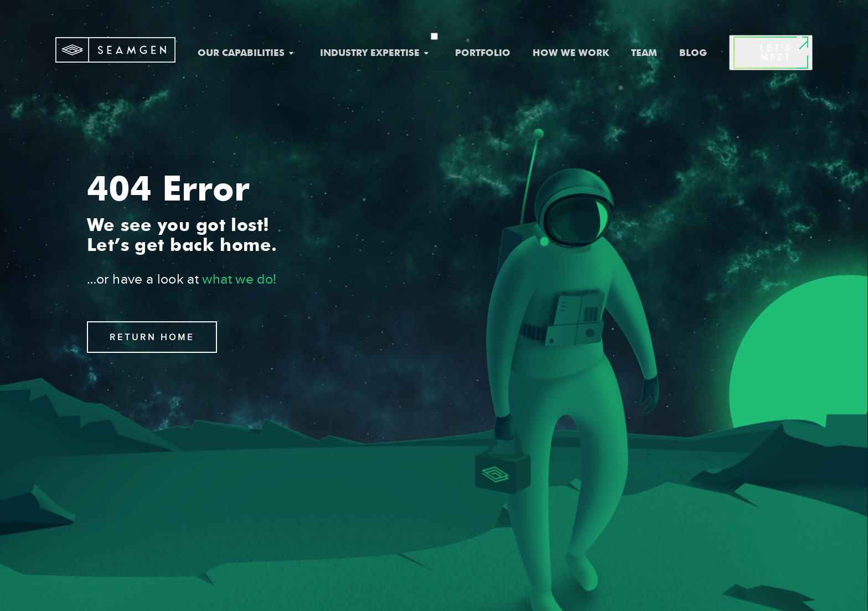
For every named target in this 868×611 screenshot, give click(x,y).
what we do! (239, 279)
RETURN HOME (152, 337)
